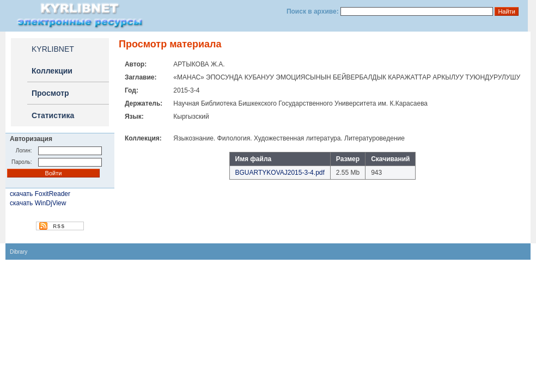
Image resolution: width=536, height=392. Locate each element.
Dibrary (19, 252)
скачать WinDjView (38, 203)
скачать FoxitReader (40, 194)
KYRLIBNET (53, 49)
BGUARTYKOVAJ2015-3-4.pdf (280, 173)
